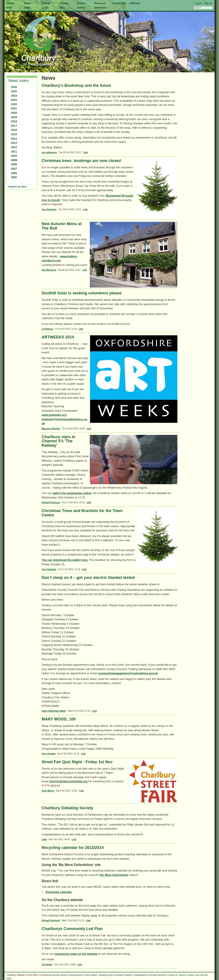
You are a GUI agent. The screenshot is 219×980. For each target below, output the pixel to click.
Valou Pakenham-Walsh (54, 711)
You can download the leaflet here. (65, 560)
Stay (62, 8)
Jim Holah (47, 965)
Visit (9, 8)
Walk (27, 8)
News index (19, 81)
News (27, 3)
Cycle (45, 8)
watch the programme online (72, 493)
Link (86, 152)
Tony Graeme (49, 754)
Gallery (81, 8)
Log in (198, 3)
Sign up (208, 3)
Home (10, 3)
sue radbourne (49, 152)
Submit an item (17, 187)
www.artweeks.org (54, 415)
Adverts (64, 3)
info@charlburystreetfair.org (68, 781)
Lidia (44, 839)
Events (46, 3)
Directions (100, 8)
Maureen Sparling (51, 429)
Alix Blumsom (49, 270)
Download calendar (59, 892)
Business (100, 3)
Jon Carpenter (49, 209)
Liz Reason (47, 329)
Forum (81, 3)
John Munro (48, 791)
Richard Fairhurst (51, 502)
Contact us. (173, 975)
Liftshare (135, 3)
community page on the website (76, 954)
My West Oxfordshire (114, 875)
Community (119, 3)
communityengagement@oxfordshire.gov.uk (128, 673)
